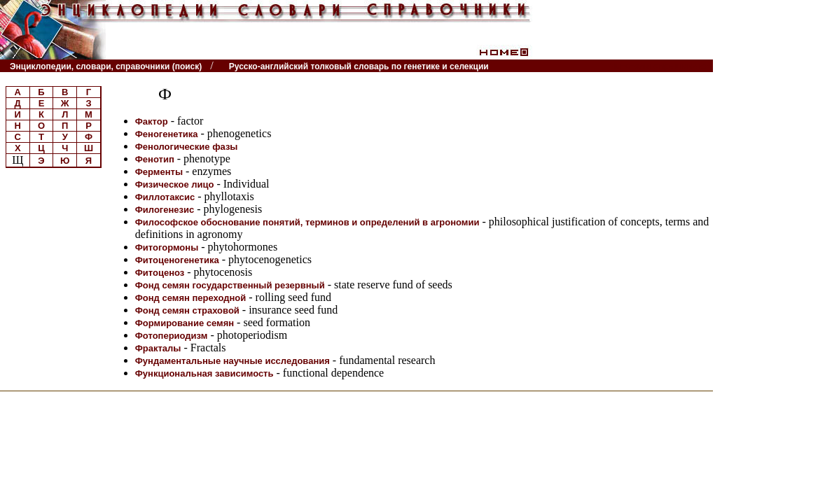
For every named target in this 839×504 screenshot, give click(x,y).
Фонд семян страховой (187, 310)
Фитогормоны (167, 247)
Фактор (152, 121)
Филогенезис (165, 210)
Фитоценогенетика (177, 260)
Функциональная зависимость (204, 373)
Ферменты (159, 172)
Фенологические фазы (187, 147)
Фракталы (158, 348)
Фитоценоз (160, 273)
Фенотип (155, 159)
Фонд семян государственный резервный (230, 285)
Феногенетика (167, 134)
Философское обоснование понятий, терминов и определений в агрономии (307, 222)
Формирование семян (185, 323)
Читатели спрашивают (659, 66)
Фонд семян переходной (191, 298)
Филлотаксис (165, 197)
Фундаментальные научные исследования (233, 361)
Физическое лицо (175, 184)
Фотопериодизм (172, 336)
